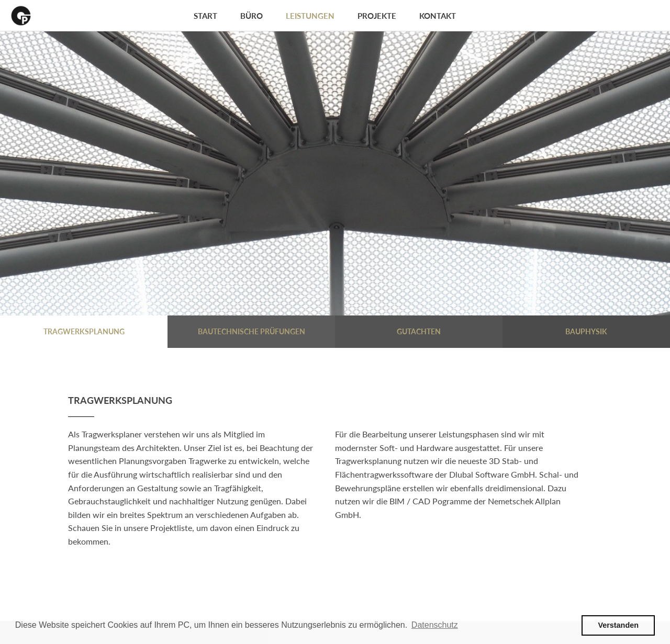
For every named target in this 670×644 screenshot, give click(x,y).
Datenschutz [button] (435, 625)
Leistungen (310, 16)
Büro (252, 16)
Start (205, 16)
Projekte (377, 16)
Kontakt (438, 16)
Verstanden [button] (618, 625)
